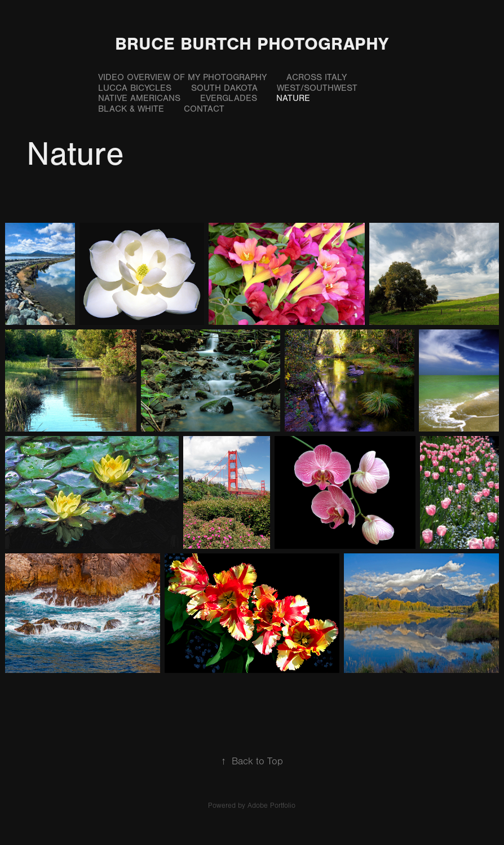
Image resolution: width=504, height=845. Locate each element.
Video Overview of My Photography (182, 77)
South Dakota (224, 88)
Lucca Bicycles (135, 88)
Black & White (131, 109)
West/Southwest (317, 88)
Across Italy (317, 77)
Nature (293, 98)
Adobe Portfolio (271, 806)
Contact (204, 109)
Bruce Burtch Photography (252, 44)
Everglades (229, 98)
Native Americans (139, 98)
